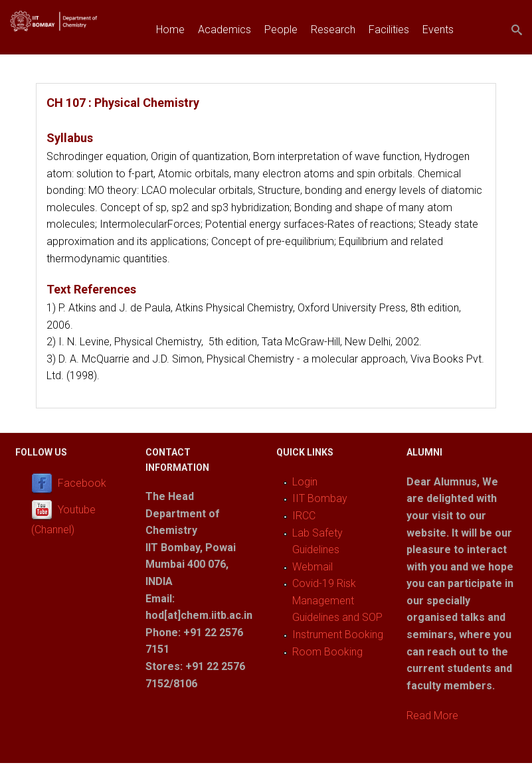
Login (305, 482)
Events (438, 30)
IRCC (304, 516)
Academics (224, 30)
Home (170, 30)
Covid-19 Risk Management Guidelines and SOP (337, 600)
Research (333, 30)
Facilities (389, 30)
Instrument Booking (338, 635)
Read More (432, 716)
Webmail (312, 567)
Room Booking (327, 652)
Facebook (82, 483)
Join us (173, 60)
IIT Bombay (320, 498)
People (281, 30)
